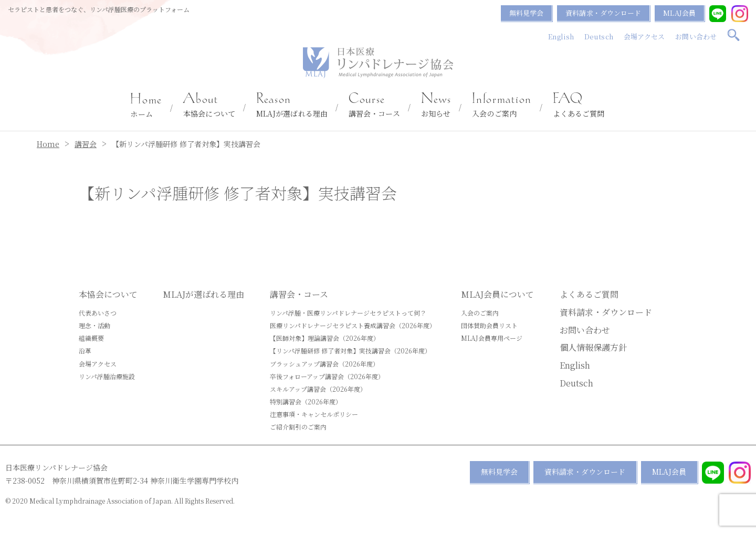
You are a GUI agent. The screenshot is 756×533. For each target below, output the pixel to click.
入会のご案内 (502, 106)
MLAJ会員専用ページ (492, 338)
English (561, 36)
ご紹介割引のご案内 (298, 427)
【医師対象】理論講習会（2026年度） (325, 338)
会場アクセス (644, 36)
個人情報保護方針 (593, 347)
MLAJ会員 (679, 13)
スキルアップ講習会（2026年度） (318, 389)
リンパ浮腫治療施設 (107, 376)
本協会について (209, 106)
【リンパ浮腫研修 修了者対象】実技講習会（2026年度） (350, 351)
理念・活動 (94, 325)
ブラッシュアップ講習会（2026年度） (324, 364)
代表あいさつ (98, 313)
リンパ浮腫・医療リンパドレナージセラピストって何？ (348, 313)
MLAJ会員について (497, 294)
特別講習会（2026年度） (306, 401)
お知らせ (436, 106)
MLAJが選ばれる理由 (292, 106)
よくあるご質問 (579, 106)
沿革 (85, 351)
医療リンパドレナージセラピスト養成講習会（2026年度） (353, 325)
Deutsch (599, 36)
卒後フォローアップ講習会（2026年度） (327, 376)
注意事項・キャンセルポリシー (314, 414)
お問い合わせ (696, 36)
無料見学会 (527, 13)
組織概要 (91, 338)
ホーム (146, 106)
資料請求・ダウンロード (603, 13)
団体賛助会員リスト (489, 325)
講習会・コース (374, 106)
